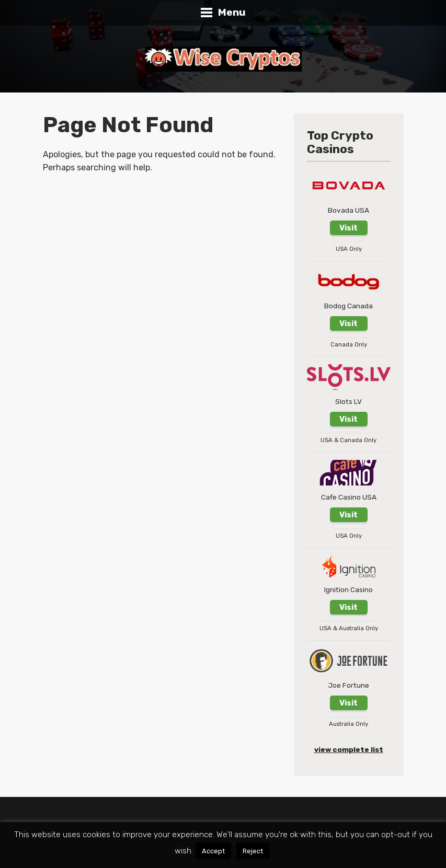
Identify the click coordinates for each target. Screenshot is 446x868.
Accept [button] (213, 851)
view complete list (349, 749)
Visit (348, 228)
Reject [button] (253, 851)
